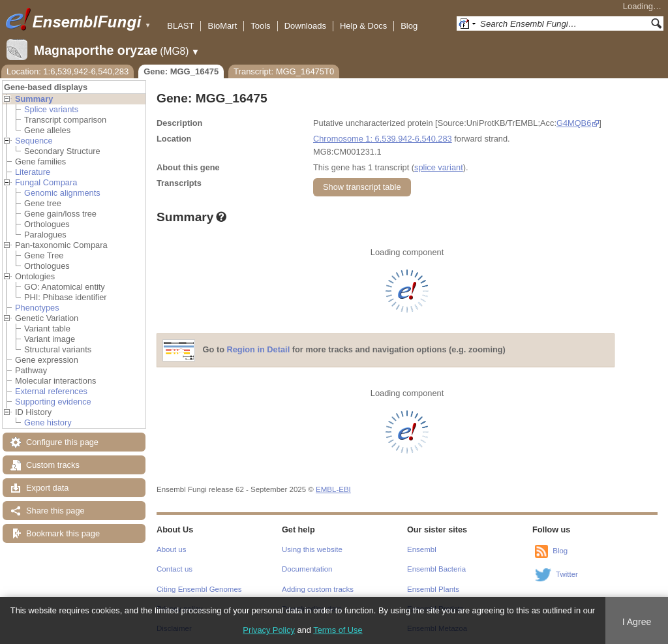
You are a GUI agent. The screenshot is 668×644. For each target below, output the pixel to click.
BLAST (180, 26)
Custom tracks (53, 465)
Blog (409, 26)
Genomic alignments (62, 193)
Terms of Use (338, 630)
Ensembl (422, 549)
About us (171, 549)
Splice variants (51, 109)
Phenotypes (37, 308)
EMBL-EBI (333, 489)
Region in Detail (259, 350)
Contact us (175, 569)
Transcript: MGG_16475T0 (284, 71)
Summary (34, 99)
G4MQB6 (574, 123)
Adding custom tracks (318, 589)
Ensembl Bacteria (436, 569)
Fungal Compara (46, 182)
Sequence (34, 141)
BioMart (222, 26)
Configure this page (62, 442)
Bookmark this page (63, 533)
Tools (260, 26)
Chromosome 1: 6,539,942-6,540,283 (383, 139)
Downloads (305, 26)
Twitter (567, 574)
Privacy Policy (269, 630)
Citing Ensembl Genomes (199, 589)
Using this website (312, 549)
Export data (47, 488)
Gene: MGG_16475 (181, 71)
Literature (33, 172)
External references (51, 391)
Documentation (307, 569)
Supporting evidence (53, 402)
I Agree (637, 622)
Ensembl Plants (433, 589)
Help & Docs (363, 26)
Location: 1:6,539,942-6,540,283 (68, 71)
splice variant (439, 167)
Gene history (48, 422)
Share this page (55, 511)
